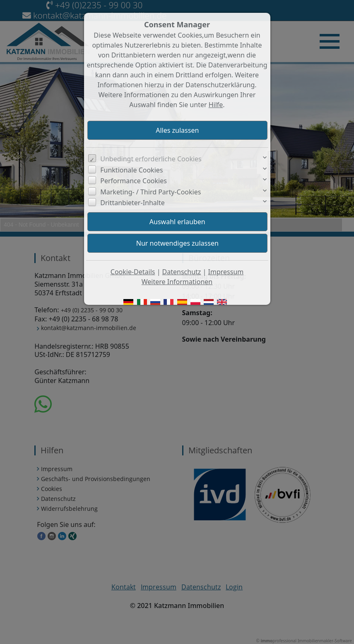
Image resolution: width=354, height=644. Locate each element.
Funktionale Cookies (131, 170)
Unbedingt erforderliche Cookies (151, 159)
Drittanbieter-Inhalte (132, 203)
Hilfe (216, 105)
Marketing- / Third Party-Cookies (151, 192)
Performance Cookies (134, 181)
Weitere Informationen (177, 282)
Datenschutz (182, 272)
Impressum (226, 272)
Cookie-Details (133, 272)
